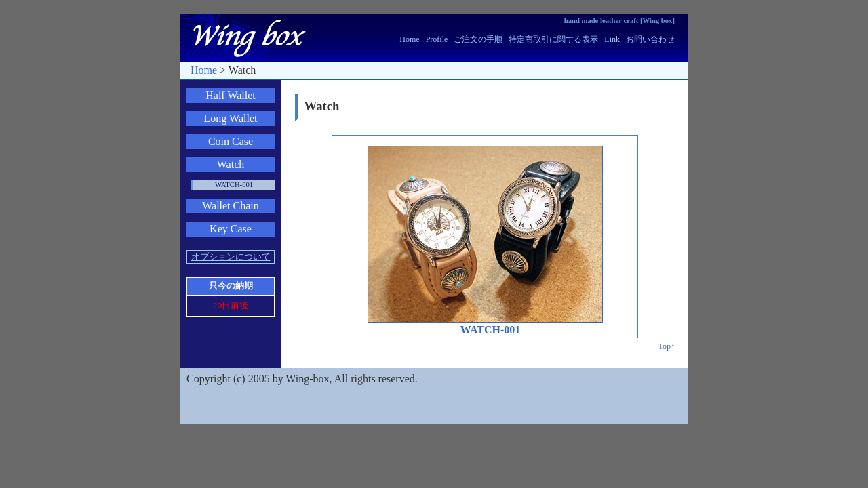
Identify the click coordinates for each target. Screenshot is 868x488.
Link (612, 39)
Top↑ (667, 346)
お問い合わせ (650, 39)
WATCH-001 (234, 185)
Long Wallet (231, 118)
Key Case (231, 229)
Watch (231, 164)
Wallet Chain (231, 206)
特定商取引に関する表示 (553, 39)
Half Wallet (231, 95)
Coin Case (231, 141)
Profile (437, 39)
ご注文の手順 (478, 39)
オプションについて (231, 257)
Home (409, 39)
